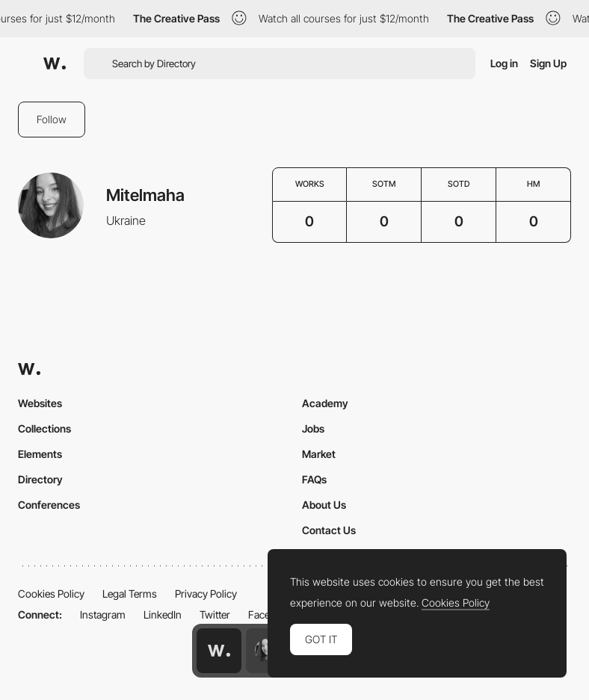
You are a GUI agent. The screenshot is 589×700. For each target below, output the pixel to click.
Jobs (313, 428)
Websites (40, 403)
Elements (40, 454)
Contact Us (329, 530)
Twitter (215, 614)
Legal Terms (130, 594)
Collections (44, 428)
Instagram (103, 614)
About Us (324, 505)
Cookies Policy (51, 594)
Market (319, 454)
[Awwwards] (55, 64)
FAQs (314, 479)
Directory (40, 479)
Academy (325, 403)
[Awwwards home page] (219, 651)
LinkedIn (163, 614)
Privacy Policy (206, 594)
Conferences (49, 505)
